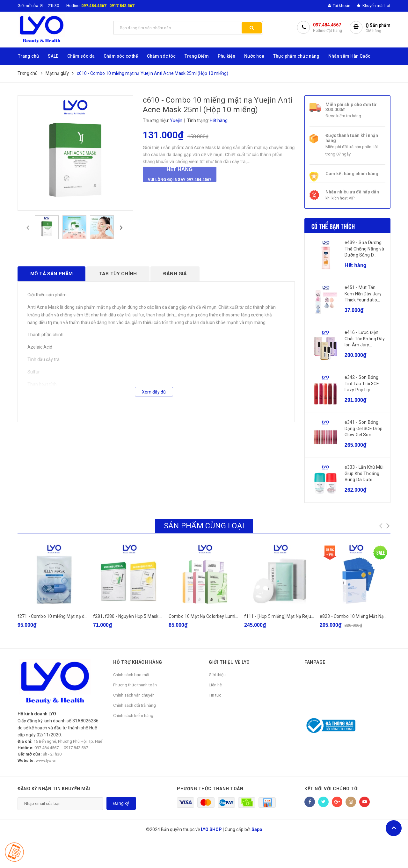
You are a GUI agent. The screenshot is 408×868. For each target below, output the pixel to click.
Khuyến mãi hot (374, 6)
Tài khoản (339, 6)
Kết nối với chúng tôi (332, 789)
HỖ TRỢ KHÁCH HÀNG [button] (138, 662)
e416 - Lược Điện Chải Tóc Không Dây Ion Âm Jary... (365, 339)
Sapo (257, 829)
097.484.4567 (94, 6)
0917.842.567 (122, 6)
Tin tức (215, 695)
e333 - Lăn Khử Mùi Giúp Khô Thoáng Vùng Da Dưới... (364, 473)
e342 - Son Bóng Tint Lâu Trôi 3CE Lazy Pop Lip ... (362, 383)
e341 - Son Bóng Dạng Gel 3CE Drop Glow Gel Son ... (364, 428)
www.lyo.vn (46, 760)
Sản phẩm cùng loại (204, 526)
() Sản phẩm (378, 28)
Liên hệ (215, 685)
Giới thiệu (217, 675)
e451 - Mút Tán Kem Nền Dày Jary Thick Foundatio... (363, 294)
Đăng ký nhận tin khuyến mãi (54, 789)
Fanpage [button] (315, 662)
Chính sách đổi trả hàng (135, 705)
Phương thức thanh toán (135, 685)
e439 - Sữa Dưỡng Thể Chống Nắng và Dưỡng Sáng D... (364, 249)
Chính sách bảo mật (131, 675)
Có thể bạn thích (333, 226)
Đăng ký (121, 803)
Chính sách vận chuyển (134, 695)
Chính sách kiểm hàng (133, 716)
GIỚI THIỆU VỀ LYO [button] (229, 662)
